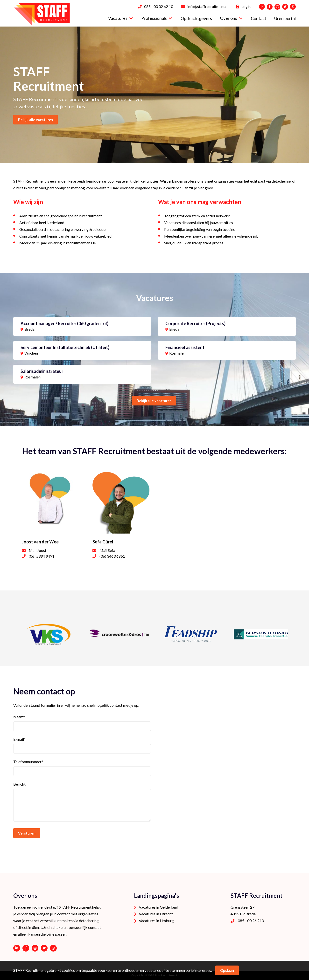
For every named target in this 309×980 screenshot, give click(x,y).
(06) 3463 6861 (112, 556)
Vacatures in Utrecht (156, 914)
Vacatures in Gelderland (158, 907)
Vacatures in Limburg (156, 921)
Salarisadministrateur (42, 371)
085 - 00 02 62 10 (159, 6)
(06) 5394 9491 (42, 556)
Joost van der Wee (40, 542)
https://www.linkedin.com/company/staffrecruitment (17, 948)
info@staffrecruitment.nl (208, 6)
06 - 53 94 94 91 (53, 948)
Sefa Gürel (103, 542)
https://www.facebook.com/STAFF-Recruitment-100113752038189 (26, 948)
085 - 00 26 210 (251, 921)
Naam (19, 717)
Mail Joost (38, 550)
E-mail (19, 739)
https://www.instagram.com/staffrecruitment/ (35, 948)
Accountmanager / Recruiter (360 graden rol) (64, 323)
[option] (154, 95)
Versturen (27, 833)
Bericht (19, 784)
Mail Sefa (107, 550)
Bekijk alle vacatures (154, 401)
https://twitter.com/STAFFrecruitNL (44, 948)
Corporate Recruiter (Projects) (195, 323)
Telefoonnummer (28, 762)
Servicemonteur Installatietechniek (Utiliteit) (65, 347)
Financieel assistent (185, 347)
